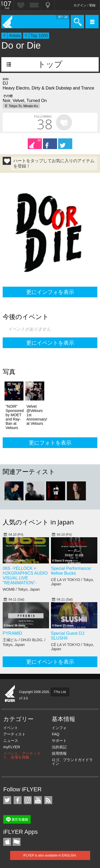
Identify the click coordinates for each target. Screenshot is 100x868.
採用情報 (59, 753)
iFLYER (10, 694)
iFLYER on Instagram (28, 800)
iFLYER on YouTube (38, 800)
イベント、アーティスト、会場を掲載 (22, 755)
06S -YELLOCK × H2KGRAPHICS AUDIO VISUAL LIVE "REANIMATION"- (25, 576)
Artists (15, 36)
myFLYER (12, 747)
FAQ (55, 734)
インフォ (59, 728)
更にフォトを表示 (50, 443)
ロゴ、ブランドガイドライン (72, 762)
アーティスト (14, 734)
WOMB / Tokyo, (21, 589)
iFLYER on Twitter (7, 800)
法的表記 (59, 747)
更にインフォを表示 (50, 292)
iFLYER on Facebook (18, 800)
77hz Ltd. (60, 692)
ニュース (11, 741)
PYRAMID (12, 633)
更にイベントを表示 (50, 343)
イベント (11, 728)
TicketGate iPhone (17, 842)
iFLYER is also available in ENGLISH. (50, 855)
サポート (59, 741)
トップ (50, 64)
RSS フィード (48, 800)
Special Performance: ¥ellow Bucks (71, 571)
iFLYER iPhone (7, 842)
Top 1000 (39, 36)
